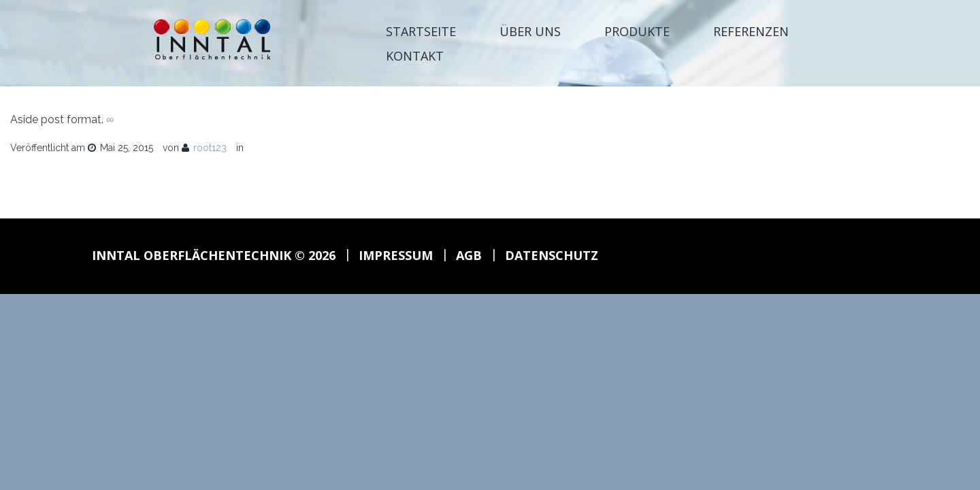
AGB (469, 255)
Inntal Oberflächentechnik (192, 255)
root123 (210, 148)
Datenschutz (552, 255)
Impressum (396, 255)
